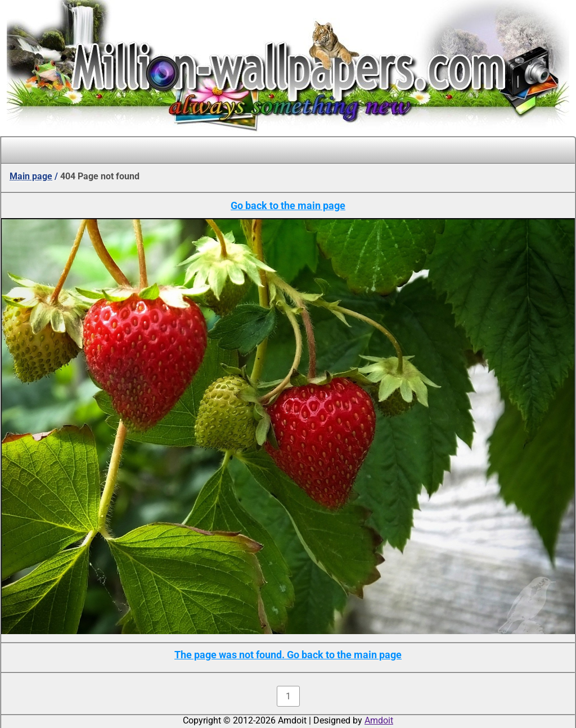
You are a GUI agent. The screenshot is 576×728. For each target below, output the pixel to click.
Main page (31, 176)
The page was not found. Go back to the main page (288, 655)
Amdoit (379, 720)
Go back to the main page (288, 205)
